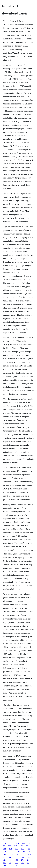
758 (9, 846)
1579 (11, 852)
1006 (24, 843)
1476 (16, 860)
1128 (5, 866)
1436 (29, 857)
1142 (18, 854)
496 (17, 866)
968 (22, 846)
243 (5, 849)
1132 (17, 857)
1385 (16, 846)
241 (5, 863)
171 (27, 846)
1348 (5, 843)
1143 (5, 854)
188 (23, 857)
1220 (5, 852)
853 (30, 854)
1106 (5, 860)
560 (17, 843)
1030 (18, 852)
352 (30, 852)
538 (17, 849)
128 (28, 863)
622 (11, 866)
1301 (11, 857)
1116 (11, 849)
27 (4, 846)
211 (24, 854)
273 (22, 860)
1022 (11, 854)
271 (22, 863)
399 (29, 849)
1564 (23, 849)
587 (5, 857)
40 (11, 860)
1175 (11, 843)
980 (24, 852)
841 (10, 863)
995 (30, 843)
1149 (16, 863)
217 (28, 860)
